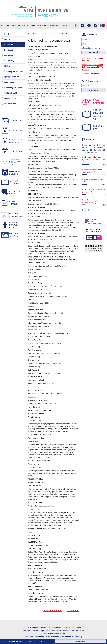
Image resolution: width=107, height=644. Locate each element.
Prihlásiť (94, 52)
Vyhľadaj (94, 90)
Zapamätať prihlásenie (91, 48)
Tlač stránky (74, 610)
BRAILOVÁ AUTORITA (39, 25)
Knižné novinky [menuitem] (11, 45)
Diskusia (54, 25)
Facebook (83, 25)
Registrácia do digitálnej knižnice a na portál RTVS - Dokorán (93, 67)
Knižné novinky (38, 34)
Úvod (30, 34)
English (103, 25)
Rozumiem (80, 641)
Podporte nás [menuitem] (10, 104)
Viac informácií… (39, 641)
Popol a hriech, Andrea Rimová (94, 180)
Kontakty (65, 25)
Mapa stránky (77, 637)
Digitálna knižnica (20, 25)
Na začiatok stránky (54, 610)
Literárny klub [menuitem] (10, 98)
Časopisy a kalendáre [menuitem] (14, 71)
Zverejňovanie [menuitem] (10, 82)
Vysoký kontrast (76, 25)
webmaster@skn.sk (42, 637)
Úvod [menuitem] (6, 34)
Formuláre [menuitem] (9, 55)
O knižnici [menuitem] (8, 50)
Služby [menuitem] (7, 66)
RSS (96, 25)
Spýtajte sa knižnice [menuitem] (13, 77)
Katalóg (5, 25)
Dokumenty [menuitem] (9, 61)
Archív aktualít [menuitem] (10, 93)
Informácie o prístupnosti (61, 637)
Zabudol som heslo (91, 73)
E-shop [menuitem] (7, 39)
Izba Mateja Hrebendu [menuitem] (14, 88)
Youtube (89, 25)
